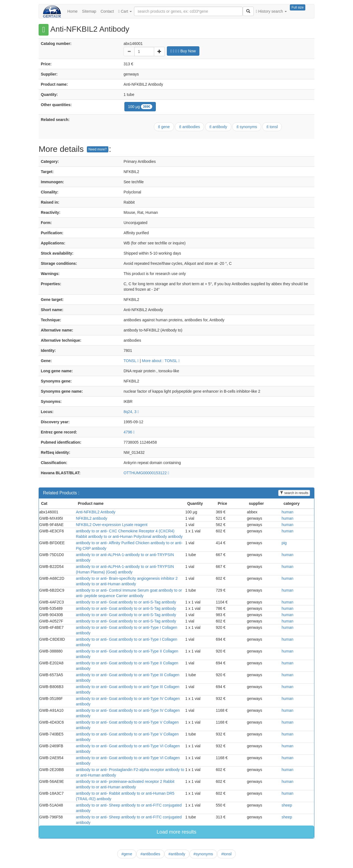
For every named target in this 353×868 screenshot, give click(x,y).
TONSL (131, 361)
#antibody (177, 854)
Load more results (176, 832)
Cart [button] (125, 11)
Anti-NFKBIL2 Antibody (96, 512)
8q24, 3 (131, 412)
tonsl (272, 127)
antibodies (189, 127)
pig (284, 543)
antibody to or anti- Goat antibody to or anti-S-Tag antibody (126, 602)
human (288, 512)
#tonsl (226, 854)
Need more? (98, 149)
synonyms (247, 127)
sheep (287, 805)
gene (164, 127)
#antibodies (150, 854)
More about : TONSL (161, 361)
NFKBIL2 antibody (92, 518)
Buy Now (183, 51)
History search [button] (271, 11)
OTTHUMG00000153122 (146, 473)
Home (72, 11)
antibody (218, 127)
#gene (127, 854)
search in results (294, 493)
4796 (129, 432)
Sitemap (89, 11)
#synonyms (203, 854)
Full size (298, 7)
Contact (107, 11)
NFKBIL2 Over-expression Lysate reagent (112, 525)
